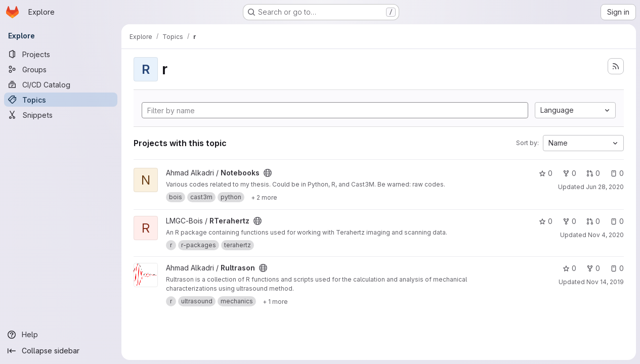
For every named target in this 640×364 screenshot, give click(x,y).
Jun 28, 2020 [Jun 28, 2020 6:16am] (605, 187)
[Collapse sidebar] (61, 351)
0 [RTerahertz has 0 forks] (569, 221)
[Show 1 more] (275, 301)
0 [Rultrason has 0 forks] (593, 268)
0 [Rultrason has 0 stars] (569, 268)
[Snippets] (61, 115)
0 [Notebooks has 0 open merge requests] (593, 173)
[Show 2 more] (264, 197)
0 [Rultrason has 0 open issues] (617, 268)
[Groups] (61, 69)
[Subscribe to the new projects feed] (616, 66)
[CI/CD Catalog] (61, 84)
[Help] (61, 335)
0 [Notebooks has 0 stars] (546, 173)
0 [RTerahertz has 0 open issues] (617, 221)
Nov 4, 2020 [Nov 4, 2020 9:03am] (606, 235)
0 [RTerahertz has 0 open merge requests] (593, 221)
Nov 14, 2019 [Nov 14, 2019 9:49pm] (605, 282)
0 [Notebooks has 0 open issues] (617, 173)
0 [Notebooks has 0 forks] (569, 173)
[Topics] (61, 100)
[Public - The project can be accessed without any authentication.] (268, 173)
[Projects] (61, 54)
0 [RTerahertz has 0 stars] (546, 221)
